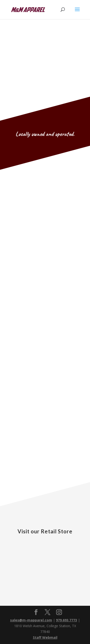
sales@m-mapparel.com (31, 620)
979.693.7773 (66, 620)
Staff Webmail (45, 637)
